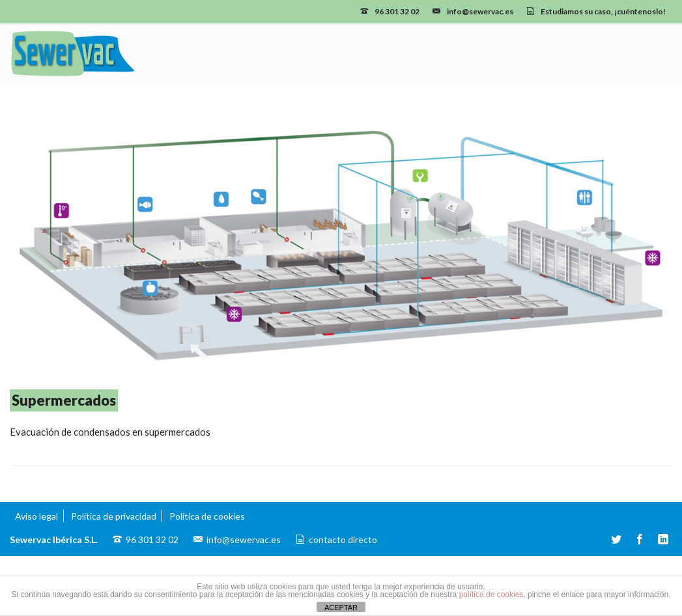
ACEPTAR (341, 608)
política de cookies (491, 595)
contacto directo (343, 539)
